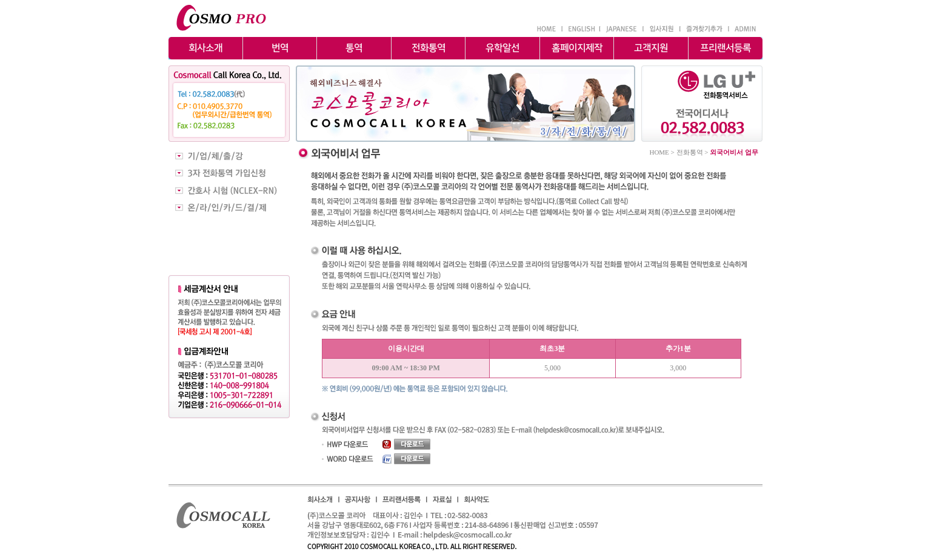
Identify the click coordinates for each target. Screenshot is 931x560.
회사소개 (205, 51)
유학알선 (502, 51)
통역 (354, 51)
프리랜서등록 (726, 51)
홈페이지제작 (576, 51)
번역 (279, 51)
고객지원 (651, 51)
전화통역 (428, 51)
